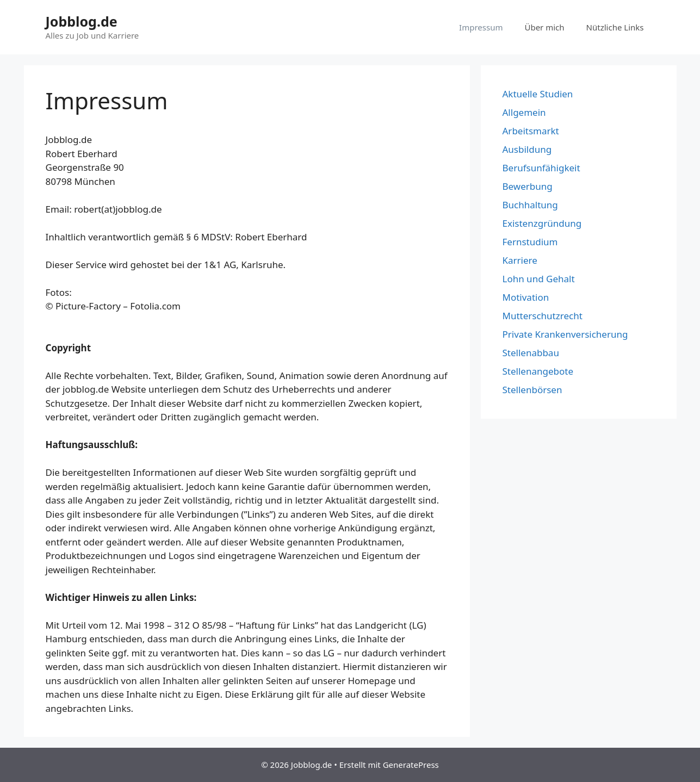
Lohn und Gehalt (539, 279)
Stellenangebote (538, 371)
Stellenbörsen (532, 390)
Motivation (526, 297)
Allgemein (524, 112)
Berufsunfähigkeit (541, 168)
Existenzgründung (542, 223)
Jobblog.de (82, 21)
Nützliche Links (615, 27)
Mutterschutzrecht (543, 316)
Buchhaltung (530, 205)
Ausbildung (527, 149)
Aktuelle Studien (538, 94)
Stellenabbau (531, 353)
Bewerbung (528, 186)
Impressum (481, 27)
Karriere (520, 260)
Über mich (544, 27)
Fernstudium (530, 242)
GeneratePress (411, 765)
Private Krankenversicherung (565, 334)
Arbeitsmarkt (531, 131)
